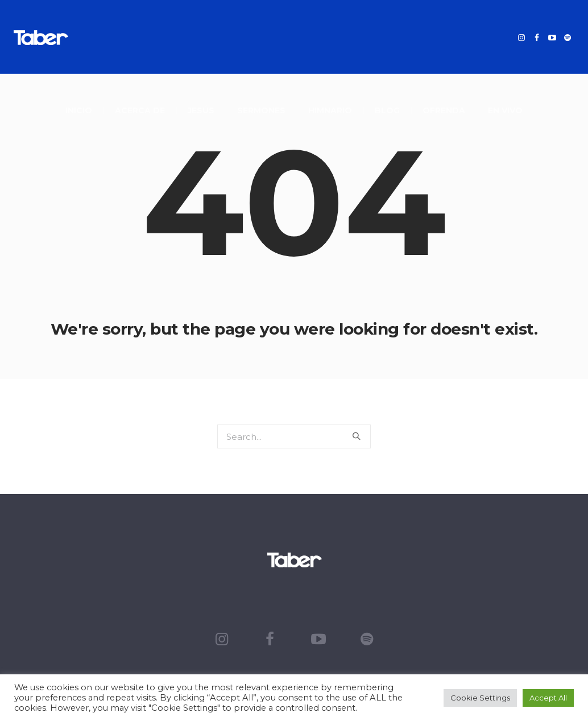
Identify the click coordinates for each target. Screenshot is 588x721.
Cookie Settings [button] (480, 698)
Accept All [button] (548, 698)
